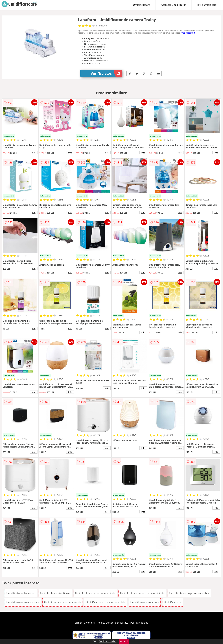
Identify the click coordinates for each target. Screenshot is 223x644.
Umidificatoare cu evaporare (23, 602)
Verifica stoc (106, 73)
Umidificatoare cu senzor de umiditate (142, 593)
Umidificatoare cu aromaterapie (63, 602)
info (34, 153)
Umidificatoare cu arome (145, 602)
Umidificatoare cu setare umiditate (95, 593)
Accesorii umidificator (174, 5)
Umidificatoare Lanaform (21, 593)
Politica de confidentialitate (113, 623)
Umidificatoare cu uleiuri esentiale (106, 602)
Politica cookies (139, 623)
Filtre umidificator (207, 5)
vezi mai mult (188, 33)
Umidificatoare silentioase (55, 593)
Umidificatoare (142, 5)
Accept (124, 641)
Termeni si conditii (84, 623)
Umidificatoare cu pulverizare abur (189, 593)
